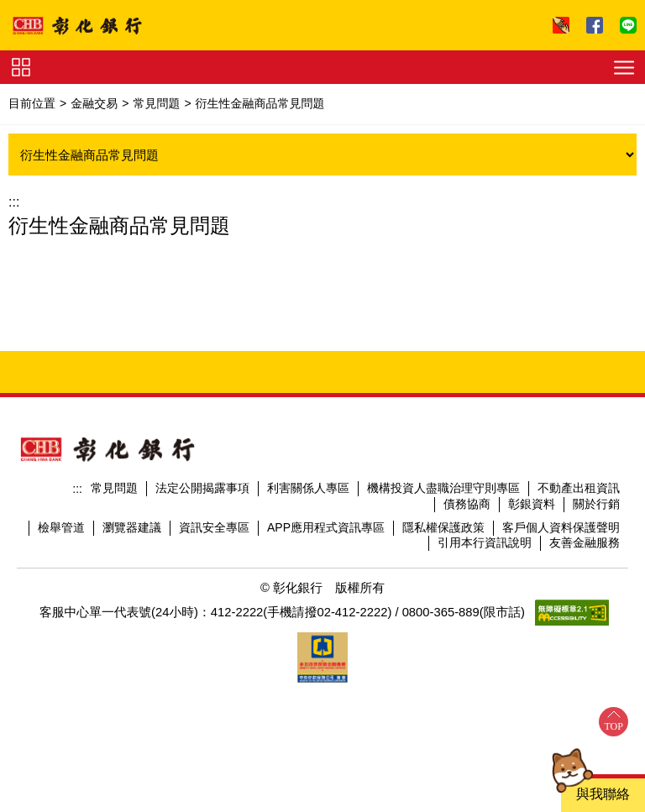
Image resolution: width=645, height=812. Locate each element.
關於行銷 (596, 504)
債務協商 (467, 504)
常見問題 (156, 103)
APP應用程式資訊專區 (326, 527)
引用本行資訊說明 (485, 542)
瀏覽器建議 (132, 527)
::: (14, 202)
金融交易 (94, 103)
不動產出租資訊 (579, 488)
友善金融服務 (585, 542)
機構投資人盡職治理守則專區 (443, 488)
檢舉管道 (61, 527)
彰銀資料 (532, 504)
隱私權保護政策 (443, 527)
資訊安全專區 (214, 527)
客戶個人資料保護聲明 (561, 527)
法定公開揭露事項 (202, 488)
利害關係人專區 (308, 488)
